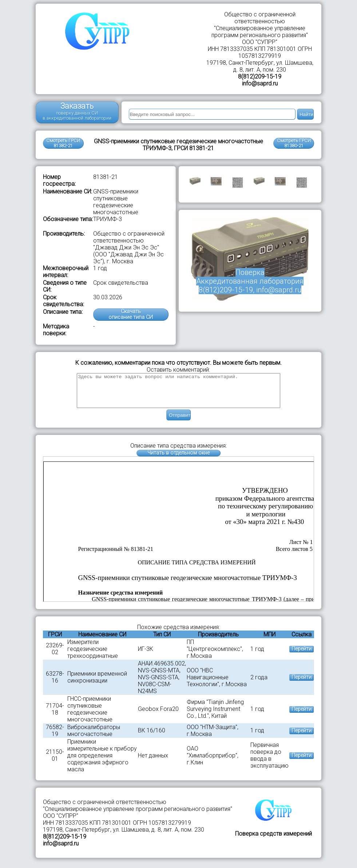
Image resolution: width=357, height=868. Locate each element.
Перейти (302, 655)
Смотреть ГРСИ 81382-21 (63, 143)
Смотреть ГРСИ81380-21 (294, 143)
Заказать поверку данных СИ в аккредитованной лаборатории (77, 111)
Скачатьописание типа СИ (131, 314)
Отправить (180, 422)
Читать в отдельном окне (178, 459)
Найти (306, 114)
